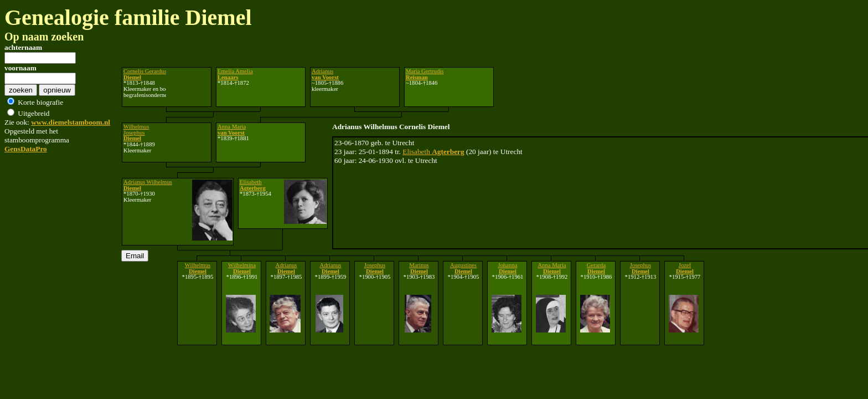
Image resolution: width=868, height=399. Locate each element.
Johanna (508, 268)
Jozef (685, 268)
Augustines (463, 268)
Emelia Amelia (235, 74)
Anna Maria (232, 130)
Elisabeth (433, 152)
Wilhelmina (242, 268)
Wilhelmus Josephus (136, 132)
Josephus (375, 268)
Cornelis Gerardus (145, 74)
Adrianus (325, 74)
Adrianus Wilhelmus (148, 185)
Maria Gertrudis (425, 74)
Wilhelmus (198, 268)
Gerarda (596, 268)
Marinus (419, 268)
